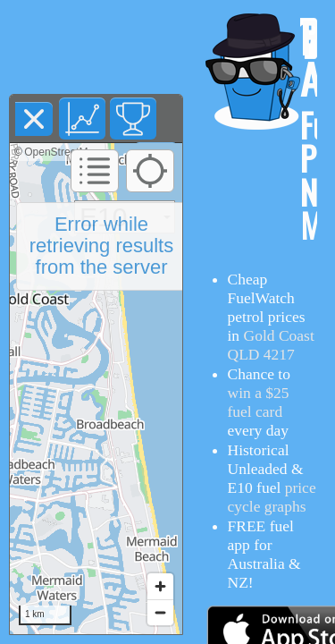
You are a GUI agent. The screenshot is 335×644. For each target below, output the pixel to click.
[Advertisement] (97, 47)
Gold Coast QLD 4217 (271, 345)
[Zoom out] (160, 612)
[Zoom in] (160, 586)
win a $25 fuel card (259, 402)
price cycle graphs (272, 497)
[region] (96, 389)
